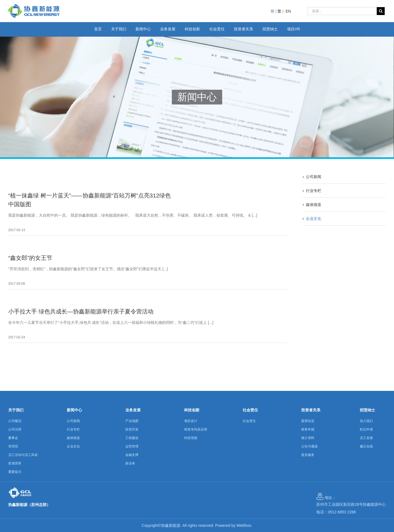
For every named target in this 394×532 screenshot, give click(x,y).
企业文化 (314, 219)
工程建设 (132, 438)
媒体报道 (314, 205)
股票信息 (308, 421)
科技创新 (192, 410)
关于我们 (16, 410)
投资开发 (132, 429)
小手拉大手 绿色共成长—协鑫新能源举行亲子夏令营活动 (81, 311)
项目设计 (191, 421)
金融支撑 (132, 455)
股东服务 (308, 455)
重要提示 (15, 472)
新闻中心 (74, 410)
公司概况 (15, 421)
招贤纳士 (367, 410)
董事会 (13, 438)
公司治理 (15, 429)
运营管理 (132, 446)
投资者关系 (311, 410)
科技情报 (191, 438)
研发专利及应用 (196, 429)
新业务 (130, 463)
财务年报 (308, 429)
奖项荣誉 (15, 463)
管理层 (13, 446)
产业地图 (132, 421)
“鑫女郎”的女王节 (30, 258)
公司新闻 (314, 177)
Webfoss (244, 525)
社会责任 (250, 410)
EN (288, 11)
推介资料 (308, 438)
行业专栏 (314, 191)
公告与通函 (309, 446)
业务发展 (133, 410)
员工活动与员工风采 (23, 455)
